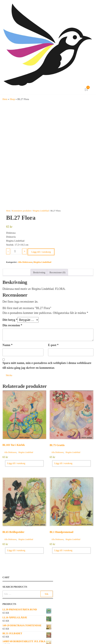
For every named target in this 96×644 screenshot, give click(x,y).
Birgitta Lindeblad (41, 211)
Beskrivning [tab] (39, 272)
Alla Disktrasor (25, 262)
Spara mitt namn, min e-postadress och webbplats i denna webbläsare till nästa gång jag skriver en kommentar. (47, 365)
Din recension (12, 325)
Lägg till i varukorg (41, 252)
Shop (12, 99)
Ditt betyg (10, 320)
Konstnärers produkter (22, 211)
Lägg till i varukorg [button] (16, 463)
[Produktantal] (16, 251)
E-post (53, 345)
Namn (8, 345)
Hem (5, 99)
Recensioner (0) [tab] (57, 272)
